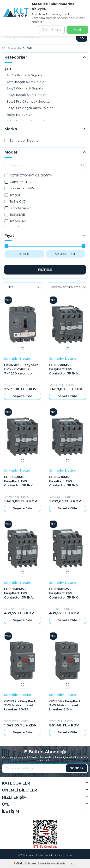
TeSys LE (14, 195)
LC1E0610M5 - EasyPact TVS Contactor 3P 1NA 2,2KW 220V (18, 593)
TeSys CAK (15, 221)
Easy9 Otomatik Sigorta (25, 88)
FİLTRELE (45, 269)
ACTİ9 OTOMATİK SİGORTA (28, 175)
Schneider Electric (21, 140)
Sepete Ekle (23, 396)
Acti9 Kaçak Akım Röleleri (26, 82)
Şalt (8, 69)
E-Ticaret (31, 863)
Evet (77, 30)
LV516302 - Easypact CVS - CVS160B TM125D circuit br (21, 369)
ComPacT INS (18, 182)
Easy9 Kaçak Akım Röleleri (27, 95)
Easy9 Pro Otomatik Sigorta (28, 101)
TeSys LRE (15, 214)
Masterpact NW (19, 188)
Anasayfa (11, 48)
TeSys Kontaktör (19, 115)
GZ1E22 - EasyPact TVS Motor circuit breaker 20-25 (20, 705)
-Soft (19, 863)
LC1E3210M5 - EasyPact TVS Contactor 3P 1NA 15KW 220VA (64, 481)
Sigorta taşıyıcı (18, 208)
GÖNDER (77, 768)
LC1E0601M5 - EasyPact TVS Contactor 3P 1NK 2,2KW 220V (63, 593)
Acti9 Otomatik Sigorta (24, 75)
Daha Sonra (51, 30)
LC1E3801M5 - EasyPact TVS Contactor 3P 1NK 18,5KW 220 (18, 481)
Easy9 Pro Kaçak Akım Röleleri (30, 108)
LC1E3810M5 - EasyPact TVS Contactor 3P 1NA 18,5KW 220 (64, 369)
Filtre (23, 287)
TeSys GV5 (15, 201)
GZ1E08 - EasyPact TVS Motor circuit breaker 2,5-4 (65, 705)
